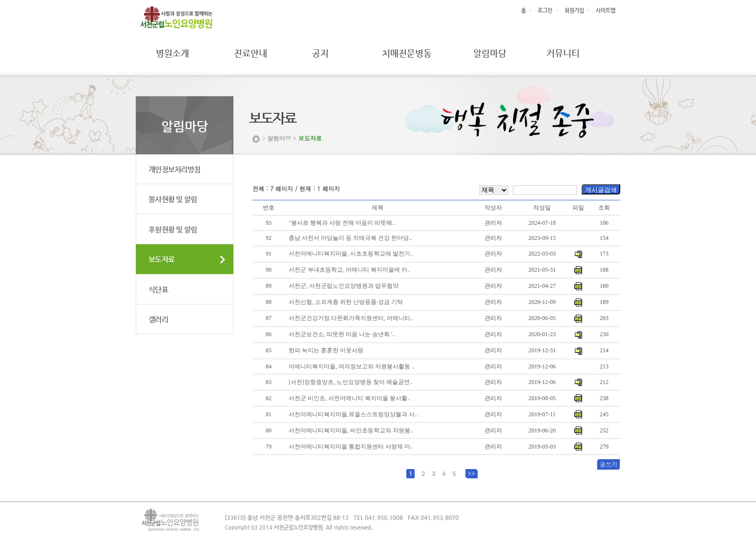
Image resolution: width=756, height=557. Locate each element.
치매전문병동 (407, 53)
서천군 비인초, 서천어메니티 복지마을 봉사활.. (349, 398)
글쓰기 (609, 464)
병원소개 (172, 53)
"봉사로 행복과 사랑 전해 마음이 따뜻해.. (342, 223)
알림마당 (490, 53)
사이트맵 (606, 11)
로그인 (545, 11)
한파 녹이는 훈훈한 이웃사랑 (326, 350)
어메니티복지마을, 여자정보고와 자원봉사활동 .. (352, 366)
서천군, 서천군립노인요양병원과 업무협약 (344, 286)
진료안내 (251, 53)
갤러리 (158, 319)
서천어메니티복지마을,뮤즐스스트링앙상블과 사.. (353, 414)
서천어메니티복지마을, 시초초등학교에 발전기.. (351, 254)
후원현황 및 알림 (173, 229)
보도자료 (161, 259)
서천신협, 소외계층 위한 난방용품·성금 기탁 (346, 302)
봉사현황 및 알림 (173, 199)
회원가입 (574, 11)
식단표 (158, 289)
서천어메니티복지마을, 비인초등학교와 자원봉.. (351, 430)
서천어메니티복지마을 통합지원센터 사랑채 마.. (351, 447)
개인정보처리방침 (174, 169)
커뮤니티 (563, 53)
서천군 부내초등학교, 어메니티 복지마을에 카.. (349, 270)
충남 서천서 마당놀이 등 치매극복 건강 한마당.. (350, 238)
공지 (317, 53)
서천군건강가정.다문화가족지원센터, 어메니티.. (351, 318)
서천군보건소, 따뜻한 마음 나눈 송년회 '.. (342, 334)
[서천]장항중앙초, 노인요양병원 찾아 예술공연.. (351, 382)
